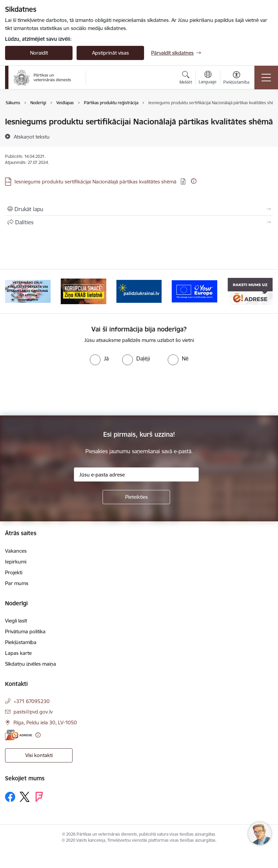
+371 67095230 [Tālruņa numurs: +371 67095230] (32, 701)
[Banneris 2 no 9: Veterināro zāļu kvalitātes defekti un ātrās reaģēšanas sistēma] (28, 291)
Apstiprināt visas (110, 53)
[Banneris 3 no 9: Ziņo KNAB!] (84, 291)
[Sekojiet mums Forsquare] (39, 797)
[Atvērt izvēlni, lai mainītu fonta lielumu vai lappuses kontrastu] (236, 79)
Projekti (14, 572)
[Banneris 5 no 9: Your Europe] (194, 291)
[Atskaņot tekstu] (32, 137)
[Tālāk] (264, 291)
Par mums (17, 583)
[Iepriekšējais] (14, 291)
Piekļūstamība (21, 642)
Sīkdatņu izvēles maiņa (31, 664)
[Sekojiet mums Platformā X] (25, 797)
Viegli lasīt (16, 621)
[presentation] (56, 390)
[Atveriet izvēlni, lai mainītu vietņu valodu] (208, 78)
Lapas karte (18, 653)
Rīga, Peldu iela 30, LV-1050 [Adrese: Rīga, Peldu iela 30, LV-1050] (45, 722)
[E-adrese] (19, 735)
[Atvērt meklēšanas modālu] (186, 79)
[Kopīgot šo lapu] (139, 222)
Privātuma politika (25, 631)
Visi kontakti (39, 755)
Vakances (16, 551)
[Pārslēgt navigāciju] (266, 78)
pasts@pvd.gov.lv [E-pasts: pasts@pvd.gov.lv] (33, 712)
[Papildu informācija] (194, 181)
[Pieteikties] (136, 497)
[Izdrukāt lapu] (139, 209)
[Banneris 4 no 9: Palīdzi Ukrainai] (139, 291)
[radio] (99, 358)
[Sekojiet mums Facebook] (10, 797)
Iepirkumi (16, 562)
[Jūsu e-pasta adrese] (136, 474)
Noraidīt (39, 53)
